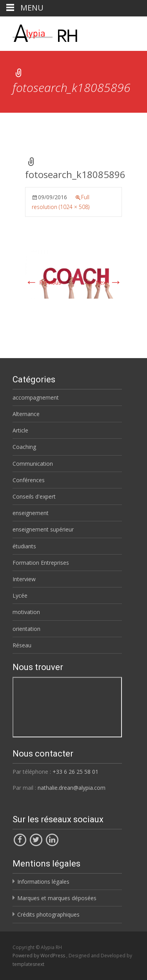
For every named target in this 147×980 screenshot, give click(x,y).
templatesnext (28, 964)
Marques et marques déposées (57, 898)
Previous (43, 282)
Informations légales (43, 882)
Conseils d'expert (34, 496)
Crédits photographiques (48, 914)
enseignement (31, 513)
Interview (24, 579)
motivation (26, 612)
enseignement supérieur (43, 529)
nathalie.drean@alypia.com (72, 788)
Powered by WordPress (39, 956)
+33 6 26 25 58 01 (75, 772)
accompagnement (36, 397)
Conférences (29, 480)
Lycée (20, 595)
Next (109, 282)
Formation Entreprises (41, 563)
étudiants (24, 546)
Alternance (26, 414)
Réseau (22, 645)
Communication (33, 464)
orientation (26, 629)
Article (20, 430)
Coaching (24, 447)
